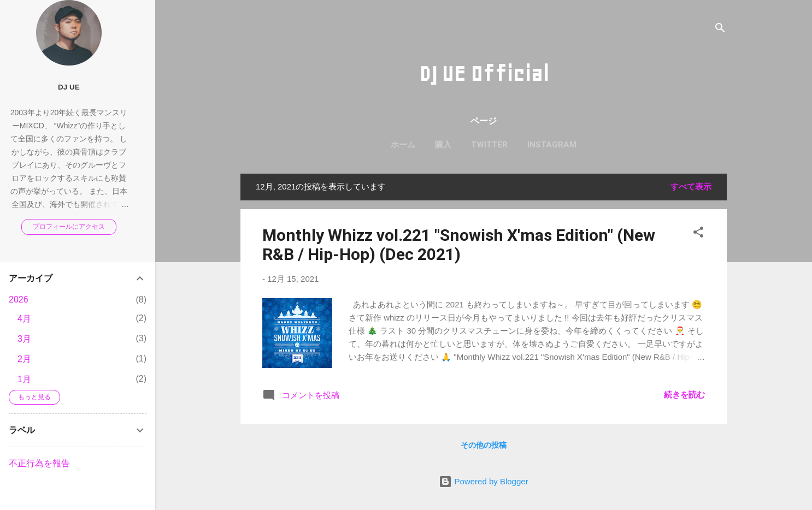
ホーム (403, 145)
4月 (24, 319)
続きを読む (684, 395)
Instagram (552, 145)
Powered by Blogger (483, 481)
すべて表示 (691, 186)
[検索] (720, 30)
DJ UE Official (484, 74)
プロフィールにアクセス (69, 227)
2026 (19, 300)
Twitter (489, 145)
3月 (24, 339)
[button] (698, 234)
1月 (24, 379)
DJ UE (69, 87)
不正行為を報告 (39, 463)
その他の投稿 (484, 445)
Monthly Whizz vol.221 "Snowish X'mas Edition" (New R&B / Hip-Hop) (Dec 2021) (459, 245)
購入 (443, 145)
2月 (24, 359)
